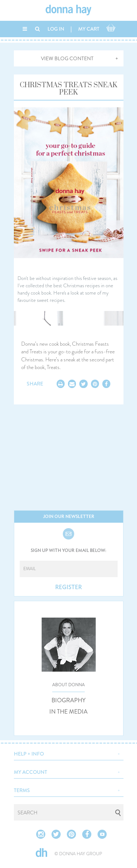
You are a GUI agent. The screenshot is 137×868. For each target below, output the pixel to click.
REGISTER (68, 587)
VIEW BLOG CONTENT (67, 58)
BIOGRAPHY (68, 700)
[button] (69, 753)
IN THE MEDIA (68, 712)
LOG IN (56, 29)
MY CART (89, 29)
